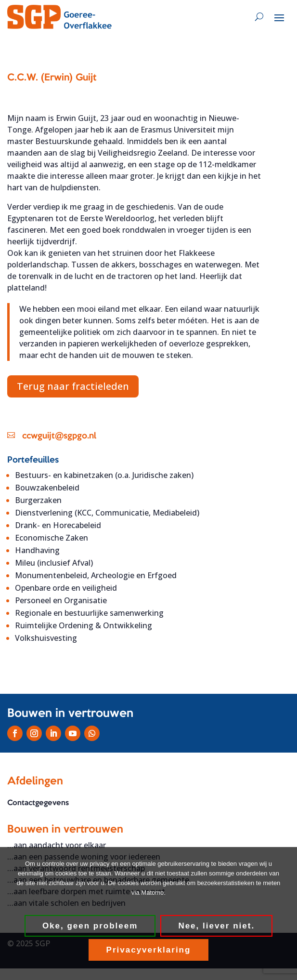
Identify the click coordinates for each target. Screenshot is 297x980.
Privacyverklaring (149, 950)
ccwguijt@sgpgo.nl (59, 436)
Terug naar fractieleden (73, 386)
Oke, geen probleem (90, 926)
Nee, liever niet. (216, 926)
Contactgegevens (38, 803)
